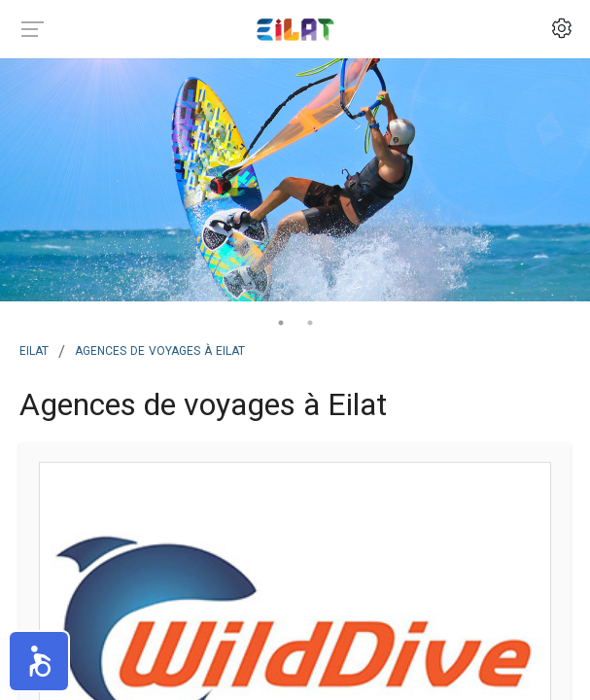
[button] (39, 661)
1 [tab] (281, 323)
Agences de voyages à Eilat (160, 349)
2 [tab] (310, 323)
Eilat (34, 349)
